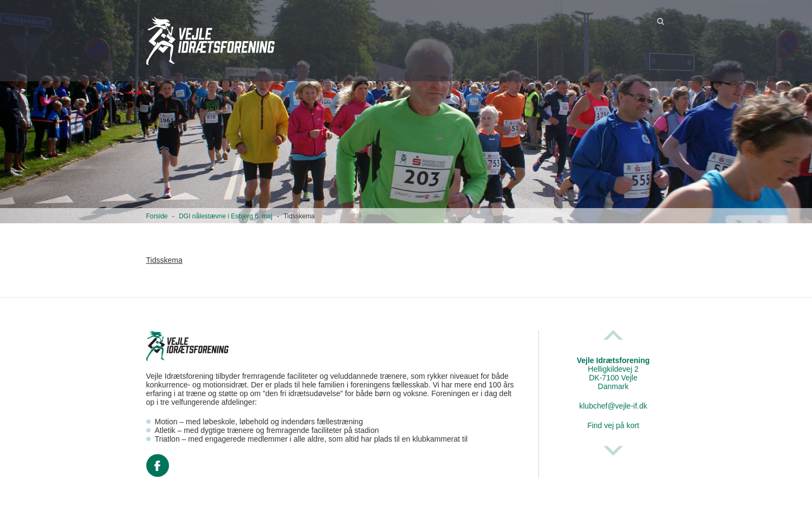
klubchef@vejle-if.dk (613, 406)
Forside (157, 216)
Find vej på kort (613, 425)
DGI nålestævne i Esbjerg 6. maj (226, 216)
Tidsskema (164, 260)
